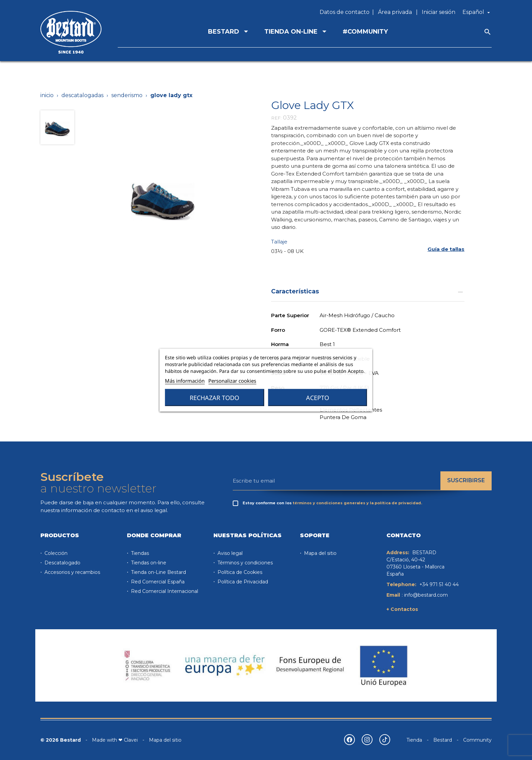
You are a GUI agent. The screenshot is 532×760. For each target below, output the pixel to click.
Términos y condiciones (244, 563)
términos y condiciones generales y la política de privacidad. (357, 503)
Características (368, 291)
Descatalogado (62, 563)
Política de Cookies (239, 572)
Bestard (443, 740)
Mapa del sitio (320, 553)
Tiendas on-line (148, 563)
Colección (55, 553)
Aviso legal (229, 553)
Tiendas (139, 553)
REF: (276, 118)
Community (477, 740)
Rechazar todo (214, 398)
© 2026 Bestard (61, 740)
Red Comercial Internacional (164, 591)
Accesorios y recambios (72, 572)
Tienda (414, 740)
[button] (446, 249)
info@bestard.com (426, 595)
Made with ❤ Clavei (115, 740)
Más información (185, 381)
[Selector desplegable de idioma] (477, 12)
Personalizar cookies (232, 381)
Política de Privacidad (242, 582)
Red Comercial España (157, 582)
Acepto (318, 398)
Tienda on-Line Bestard (158, 572)
